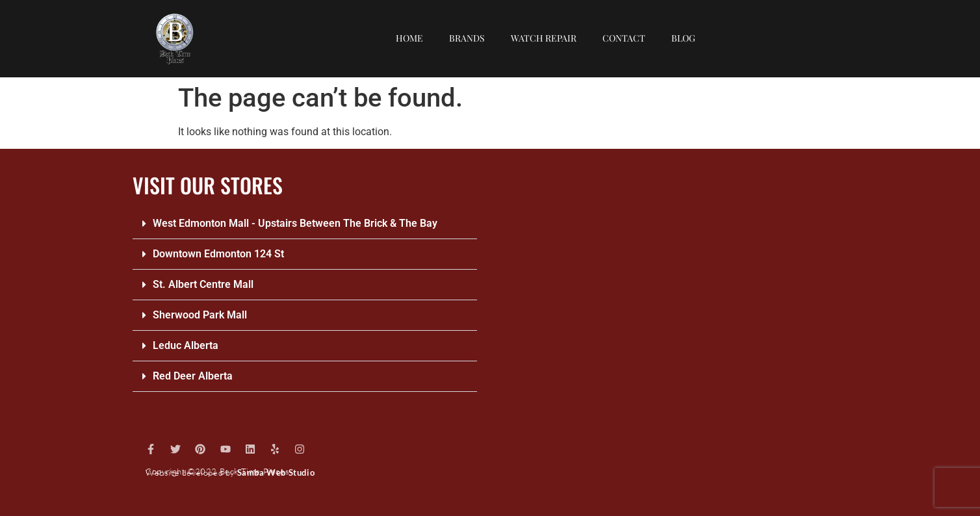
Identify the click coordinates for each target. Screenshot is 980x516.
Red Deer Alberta (193, 376)
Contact (624, 38)
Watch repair (544, 38)
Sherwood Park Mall (200, 315)
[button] (305, 224)
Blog (683, 38)
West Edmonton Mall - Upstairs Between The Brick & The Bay (295, 223)
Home (409, 38)
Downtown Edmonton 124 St (218, 254)
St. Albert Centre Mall (203, 284)
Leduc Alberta (186, 345)
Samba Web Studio (276, 472)
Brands (467, 38)
